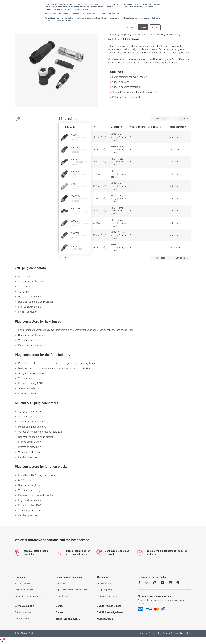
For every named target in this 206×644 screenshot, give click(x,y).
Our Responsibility (105, 583)
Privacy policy (155, 633)
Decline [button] (155, 27)
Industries (60, 583)
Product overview (23, 583)
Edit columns (182, 119)
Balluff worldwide (23, 619)
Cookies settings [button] (130, 27)
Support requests (23, 612)
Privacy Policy (87, 14)
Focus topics (62, 596)
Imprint (144, 633)
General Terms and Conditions (177, 633)
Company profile (104, 590)
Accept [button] (143, 27)
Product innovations (24, 590)
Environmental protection (109, 596)
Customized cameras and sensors (31, 596)
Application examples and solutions (72, 590)
